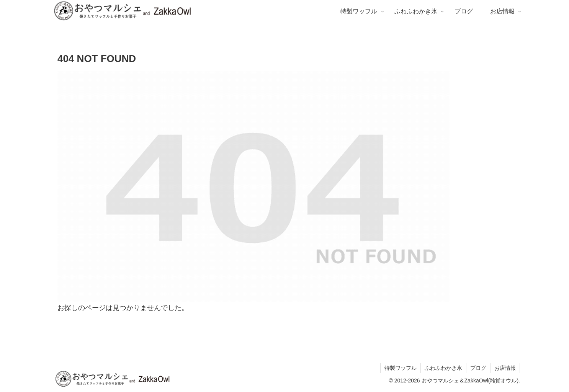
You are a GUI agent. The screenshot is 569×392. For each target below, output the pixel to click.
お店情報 (505, 368)
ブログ (478, 368)
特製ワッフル (401, 368)
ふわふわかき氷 (443, 368)
